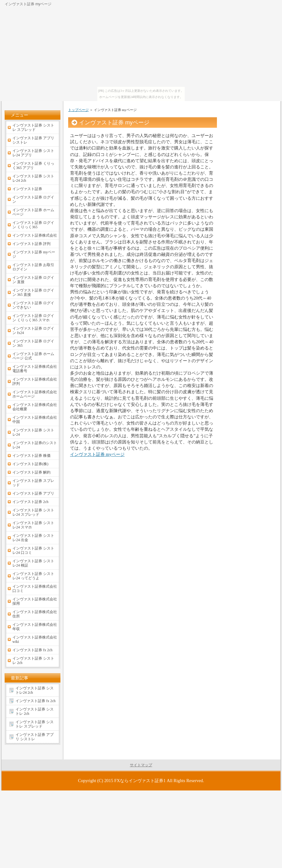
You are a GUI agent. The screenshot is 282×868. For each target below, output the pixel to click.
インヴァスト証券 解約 (31, 472)
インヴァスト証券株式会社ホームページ (35, 394)
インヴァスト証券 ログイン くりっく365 (33, 225)
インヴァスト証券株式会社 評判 (35, 381)
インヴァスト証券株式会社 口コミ (35, 589)
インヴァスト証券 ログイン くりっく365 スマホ (33, 318)
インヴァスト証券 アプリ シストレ (33, 140)
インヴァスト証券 (27, 189)
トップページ (78, 110)
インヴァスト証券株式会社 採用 (35, 601)
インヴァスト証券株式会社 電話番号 (35, 369)
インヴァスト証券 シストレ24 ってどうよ (33, 576)
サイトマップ (141, 765)
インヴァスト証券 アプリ (33, 493)
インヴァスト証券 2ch (30, 502)
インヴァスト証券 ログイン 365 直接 (33, 292)
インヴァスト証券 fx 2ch (32, 650)
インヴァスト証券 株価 (31, 456)
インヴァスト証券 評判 (31, 244)
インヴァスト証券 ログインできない (33, 305)
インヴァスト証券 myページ (97, 454)
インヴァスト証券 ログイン (33, 199)
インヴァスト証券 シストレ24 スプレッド (33, 512)
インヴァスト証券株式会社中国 (35, 420)
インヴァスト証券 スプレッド (33, 483)
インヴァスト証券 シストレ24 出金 (33, 538)
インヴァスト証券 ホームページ (33, 212)
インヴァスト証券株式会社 (35, 235)
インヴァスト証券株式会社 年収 (35, 627)
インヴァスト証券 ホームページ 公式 (33, 356)
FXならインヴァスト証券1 (140, 781)
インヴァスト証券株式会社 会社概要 (35, 407)
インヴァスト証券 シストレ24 (33, 432)
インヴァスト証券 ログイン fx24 (33, 331)
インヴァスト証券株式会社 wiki (35, 639)
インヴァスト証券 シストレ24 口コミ (33, 550)
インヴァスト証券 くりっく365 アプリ (33, 166)
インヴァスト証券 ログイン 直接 (33, 280)
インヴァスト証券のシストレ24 (35, 445)
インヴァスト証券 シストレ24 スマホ (33, 525)
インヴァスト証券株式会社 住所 (35, 614)
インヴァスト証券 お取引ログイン (33, 267)
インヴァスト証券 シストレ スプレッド (33, 127)
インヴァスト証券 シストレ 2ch (33, 661)
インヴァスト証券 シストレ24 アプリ (33, 153)
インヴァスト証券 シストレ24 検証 (33, 563)
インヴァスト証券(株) (30, 464)
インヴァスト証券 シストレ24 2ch (33, 178)
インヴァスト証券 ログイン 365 (33, 343)
